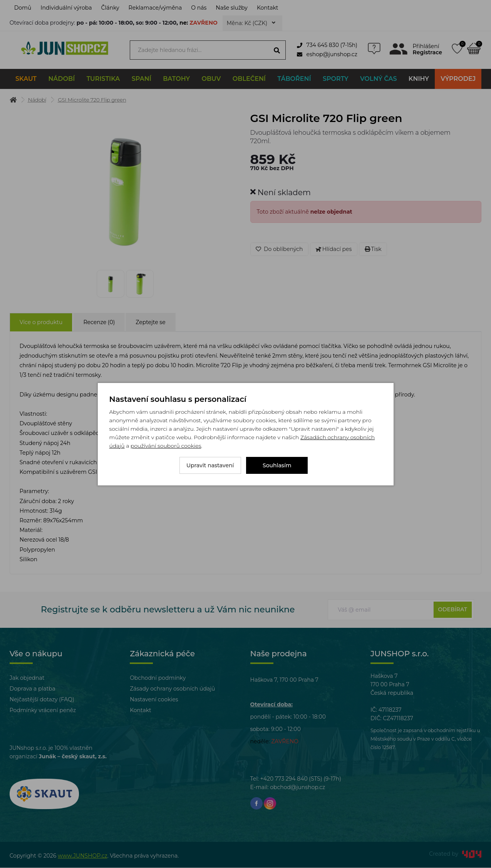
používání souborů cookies (166, 446)
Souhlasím (277, 465)
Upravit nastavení (210, 465)
